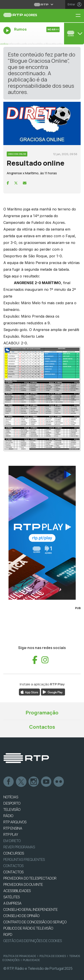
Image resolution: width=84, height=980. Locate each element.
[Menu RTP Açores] (80, 16)
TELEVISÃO (12, 809)
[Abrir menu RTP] (42, 4)
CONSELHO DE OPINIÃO (21, 916)
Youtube (46, 782)
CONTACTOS (13, 872)
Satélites (12, 897)
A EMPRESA (12, 903)
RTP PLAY (11, 834)
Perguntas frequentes (24, 859)
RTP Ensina (13, 828)
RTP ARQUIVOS (15, 822)
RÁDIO (8, 816)
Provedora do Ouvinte (23, 884)
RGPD (8, 934)
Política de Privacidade (20, 956)
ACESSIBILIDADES (17, 891)
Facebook (9, 782)
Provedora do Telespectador (30, 878)
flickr (59, 782)
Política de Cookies (53, 956)
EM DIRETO (12, 841)
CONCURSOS (14, 853)
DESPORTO (12, 803)
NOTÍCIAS (11, 797)
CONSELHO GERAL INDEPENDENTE (31, 909)
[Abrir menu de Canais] (73, 33)
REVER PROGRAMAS (19, 847)
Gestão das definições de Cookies (33, 941)
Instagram (34, 782)
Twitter (21, 782)
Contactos (42, 727)
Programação (42, 713)
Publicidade (31, 960)
